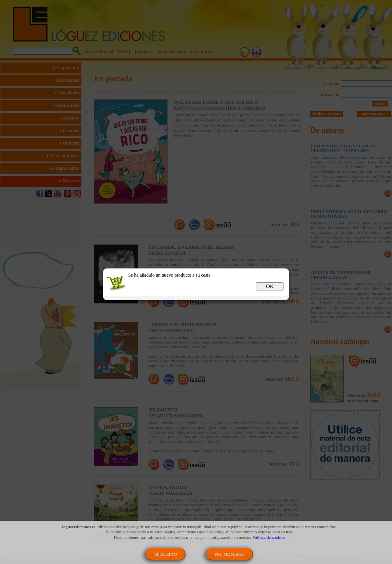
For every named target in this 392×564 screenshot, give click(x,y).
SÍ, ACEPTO (166, 554)
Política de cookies (269, 537)
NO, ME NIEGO (230, 554)
